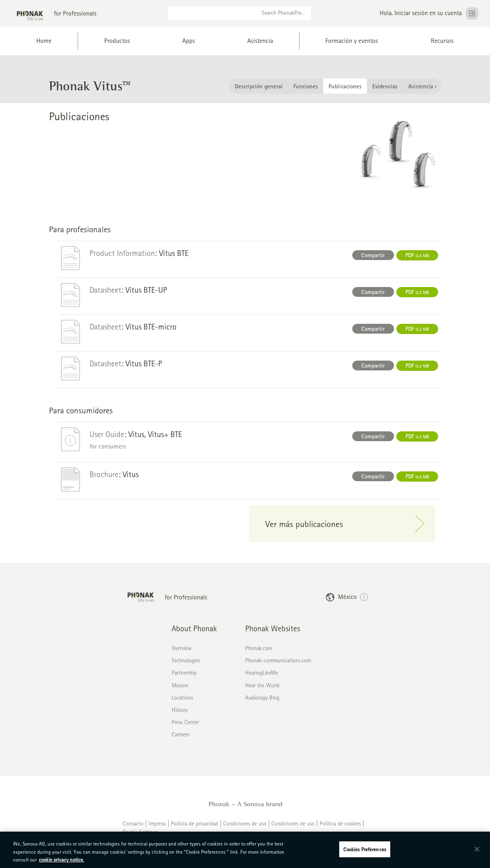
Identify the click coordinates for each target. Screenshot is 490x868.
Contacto (133, 828)
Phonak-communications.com (278, 665)
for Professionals (75, 13)
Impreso (157, 828)
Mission (180, 690)
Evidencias (385, 90)
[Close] (477, 849)
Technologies (186, 665)
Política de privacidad (195, 828)
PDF (417, 260)
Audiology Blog (262, 702)
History (180, 714)
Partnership (184, 677)
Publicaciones (345, 90)
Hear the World (262, 690)
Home (44, 41)
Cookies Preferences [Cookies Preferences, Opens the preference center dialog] (365, 849)
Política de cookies (340, 828)
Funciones (306, 90)
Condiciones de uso (245, 828)
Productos (117, 41)
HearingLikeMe (262, 677)
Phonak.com (259, 653)
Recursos (442, 41)
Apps (189, 41)
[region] (245, 850)
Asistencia (260, 41)
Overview (182, 653)
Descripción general (259, 90)
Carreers (180, 739)
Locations (182, 702)
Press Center (185, 727)
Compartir (373, 260)
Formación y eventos (352, 41)
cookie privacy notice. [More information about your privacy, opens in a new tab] (62, 860)
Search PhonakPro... (283, 13)
